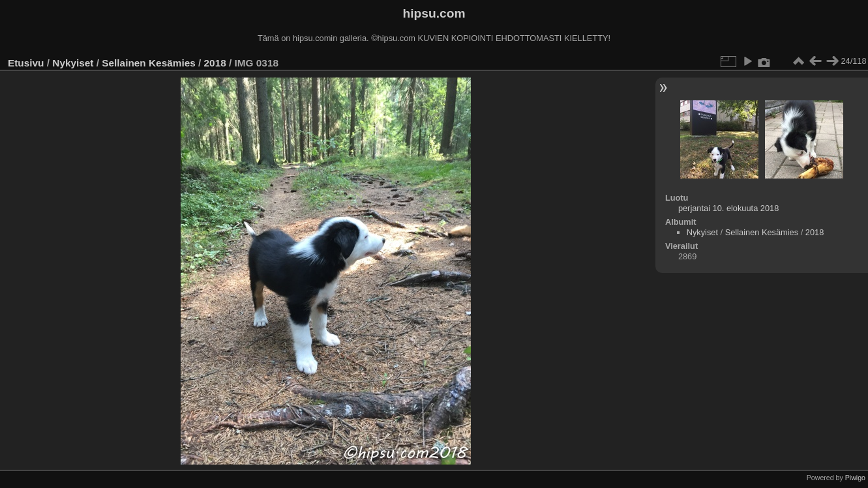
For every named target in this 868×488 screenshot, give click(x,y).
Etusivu (26, 63)
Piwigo (855, 478)
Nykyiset (73, 63)
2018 (215, 63)
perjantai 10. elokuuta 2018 (728, 208)
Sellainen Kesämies (148, 63)
